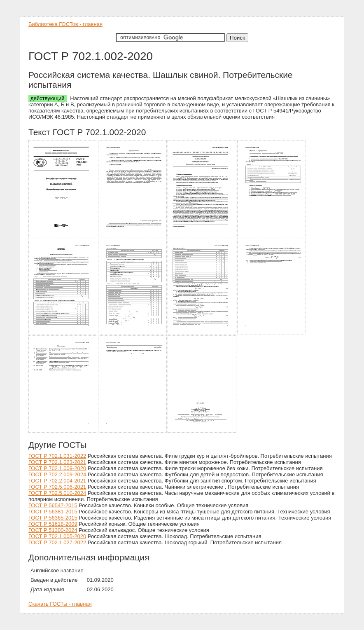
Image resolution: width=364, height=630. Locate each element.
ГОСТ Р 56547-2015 (53, 505)
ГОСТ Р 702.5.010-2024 (57, 493)
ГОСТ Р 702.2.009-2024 (57, 474)
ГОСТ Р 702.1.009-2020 (57, 468)
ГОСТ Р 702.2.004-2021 (57, 481)
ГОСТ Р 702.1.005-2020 (57, 536)
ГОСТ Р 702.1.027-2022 (57, 542)
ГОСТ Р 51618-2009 (53, 524)
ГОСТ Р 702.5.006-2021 (57, 487)
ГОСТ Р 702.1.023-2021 (57, 462)
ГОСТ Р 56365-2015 (53, 518)
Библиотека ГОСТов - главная (65, 24)
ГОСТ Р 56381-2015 (53, 512)
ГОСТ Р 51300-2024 (53, 530)
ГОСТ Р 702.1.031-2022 (57, 456)
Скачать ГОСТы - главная (60, 604)
